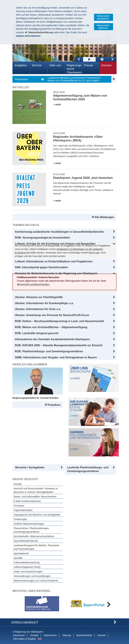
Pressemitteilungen (114, 79)
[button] (64, 232)
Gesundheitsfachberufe (26, 541)
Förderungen (20, 519)
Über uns (55, 65)
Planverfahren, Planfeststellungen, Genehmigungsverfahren (31, 530)
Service (37, 65)
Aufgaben (21, 65)
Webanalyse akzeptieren (103, 17)
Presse (88, 65)
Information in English (24, 639)
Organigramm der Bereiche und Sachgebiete (37, 515)
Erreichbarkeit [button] (25, 623)
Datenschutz (50, 635)
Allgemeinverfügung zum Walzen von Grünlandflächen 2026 (80, 97)
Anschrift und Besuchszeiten (35, 284)
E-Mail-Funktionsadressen (27, 501)
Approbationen (21, 553)
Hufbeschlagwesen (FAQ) (27, 567)
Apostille (18, 558)
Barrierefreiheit (84, 635)
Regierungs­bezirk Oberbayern (74, 69)
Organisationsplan (23, 510)
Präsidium (54, 405)
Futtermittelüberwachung (27, 562)
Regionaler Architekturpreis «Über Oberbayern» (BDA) (78, 139)
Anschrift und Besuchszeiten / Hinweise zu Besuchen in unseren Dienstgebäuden (36, 490)
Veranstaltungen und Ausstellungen (32, 576)
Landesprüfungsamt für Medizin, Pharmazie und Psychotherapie (36, 547)
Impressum (19, 635)
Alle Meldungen (104, 217)
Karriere (107, 65)
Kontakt (18, 484)
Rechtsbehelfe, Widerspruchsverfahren (34, 536)
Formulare (19, 506)
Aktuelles (21, 87)
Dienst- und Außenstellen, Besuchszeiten (35, 497)
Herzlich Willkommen (30, 364)
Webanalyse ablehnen (103, 27)
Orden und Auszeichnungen (28, 572)
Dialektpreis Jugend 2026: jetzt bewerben (83, 178)
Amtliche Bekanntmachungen (29, 524)
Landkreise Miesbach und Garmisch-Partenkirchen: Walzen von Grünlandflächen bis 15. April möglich (74, 79)
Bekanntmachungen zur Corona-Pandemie (36, 581)
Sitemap (67, 635)
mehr (58, 105)
